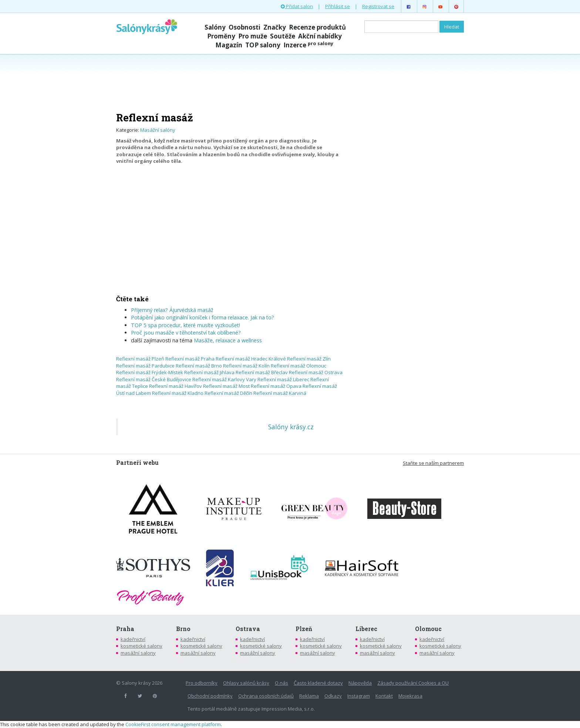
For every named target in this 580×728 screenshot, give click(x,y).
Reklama (309, 696)
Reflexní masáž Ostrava (316, 372)
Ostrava (248, 629)
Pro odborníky (202, 683)
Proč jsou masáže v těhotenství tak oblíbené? (186, 333)
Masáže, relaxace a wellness (228, 340)
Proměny (221, 36)
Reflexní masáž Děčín (228, 393)
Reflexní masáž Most (226, 386)
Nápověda (360, 683)
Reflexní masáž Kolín (246, 366)
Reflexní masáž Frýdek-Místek (150, 372)
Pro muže (253, 36)
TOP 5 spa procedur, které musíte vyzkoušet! (186, 325)
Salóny (215, 27)
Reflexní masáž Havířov (176, 386)
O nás (281, 683)
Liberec (366, 629)
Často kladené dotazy (318, 683)
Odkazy (333, 696)
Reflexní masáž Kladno (178, 393)
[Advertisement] (290, 82)
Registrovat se (378, 6)
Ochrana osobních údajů (266, 696)
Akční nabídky (320, 36)
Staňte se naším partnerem (433, 463)
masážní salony (138, 653)
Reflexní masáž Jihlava (209, 372)
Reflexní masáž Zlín (309, 359)
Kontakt (384, 696)
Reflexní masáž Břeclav (262, 372)
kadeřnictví (133, 639)
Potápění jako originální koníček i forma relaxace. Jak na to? (203, 317)
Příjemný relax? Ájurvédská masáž (172, 310)
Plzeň (304, 629)
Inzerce (308, 45)
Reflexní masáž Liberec (283, 379)
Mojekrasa (410, 696)
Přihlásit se (338, 6)
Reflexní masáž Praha (190, 359)
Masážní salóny (158, 130)
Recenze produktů (317, 27)
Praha (125, 629)
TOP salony (263, 45)
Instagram (359, 696)
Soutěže (283, 36)
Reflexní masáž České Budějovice (154, 379)
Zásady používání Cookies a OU (413, 683)
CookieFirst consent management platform (173, 724)
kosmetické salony (141, 646)
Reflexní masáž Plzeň (140, 359)
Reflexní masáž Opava (276, 386)
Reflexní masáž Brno (199, 366)
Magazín (229, 45)
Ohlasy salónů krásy (246, 683)
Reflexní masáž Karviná (280, 393)
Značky (275, 27)
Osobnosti (245, 27)
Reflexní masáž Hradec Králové (251, 359)
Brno (183, 629)
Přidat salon (297, 6)
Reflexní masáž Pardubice (145, 366)
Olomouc (428, 629)
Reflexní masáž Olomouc (299, 366)
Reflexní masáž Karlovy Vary (224, 379)
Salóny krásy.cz (291, 427)
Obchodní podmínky (210, 696)
